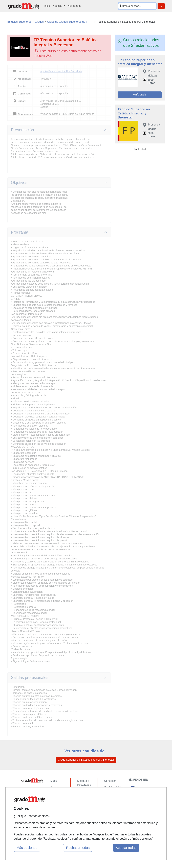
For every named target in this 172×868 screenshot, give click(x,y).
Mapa (54, 781)
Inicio (47, 6)
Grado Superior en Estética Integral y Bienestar (86, 760)
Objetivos (19, 183)
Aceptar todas (126, 848)
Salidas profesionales (30, 678)
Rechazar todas (78, 848)
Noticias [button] (58, 6)
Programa (20, 232)
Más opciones (27, 848)
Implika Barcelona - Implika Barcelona (61, 71)
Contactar (110, 781)
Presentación (22, 130)
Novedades (74, 6)
